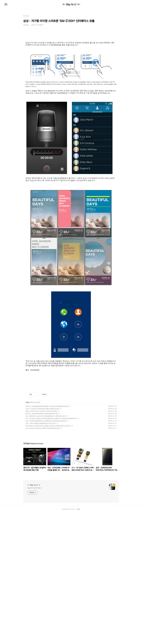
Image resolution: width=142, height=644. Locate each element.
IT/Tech (28, 502)
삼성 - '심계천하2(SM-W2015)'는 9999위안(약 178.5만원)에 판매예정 (46, 520)
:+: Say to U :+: (71, 4)
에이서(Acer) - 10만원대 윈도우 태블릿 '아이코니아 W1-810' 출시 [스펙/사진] (48, 525)
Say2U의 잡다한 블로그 (34, 587)
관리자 (79, 609)
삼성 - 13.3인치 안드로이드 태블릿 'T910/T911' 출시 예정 (42, 528)
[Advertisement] (71, 396)
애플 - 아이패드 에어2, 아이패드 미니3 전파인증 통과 (41, 510)
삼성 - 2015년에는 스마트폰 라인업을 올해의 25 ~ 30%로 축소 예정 (45, 515)
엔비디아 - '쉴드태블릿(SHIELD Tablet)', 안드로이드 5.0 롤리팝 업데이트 (47, 506)
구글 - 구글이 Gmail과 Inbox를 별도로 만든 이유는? (41, 523)
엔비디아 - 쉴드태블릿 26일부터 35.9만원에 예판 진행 (42, 513)
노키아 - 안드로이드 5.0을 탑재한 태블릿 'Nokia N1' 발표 (42, 508)
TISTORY (72, 609)
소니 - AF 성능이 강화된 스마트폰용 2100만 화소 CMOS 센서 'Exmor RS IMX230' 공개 (51, 518)
